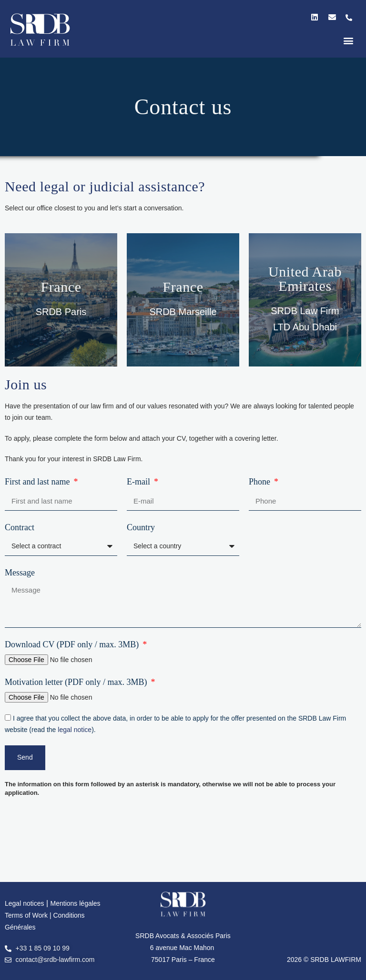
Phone (261, 482)
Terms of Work (27, 915)
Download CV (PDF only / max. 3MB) (73, 644)
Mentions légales (76, 903)
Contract (20, 527)
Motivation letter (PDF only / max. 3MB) (77, 682)
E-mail (139, 482)
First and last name (38, 482)
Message (20, 573)
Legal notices (25, 903)
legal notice (75, 730)
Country (141, 527)
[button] (349, 40)
